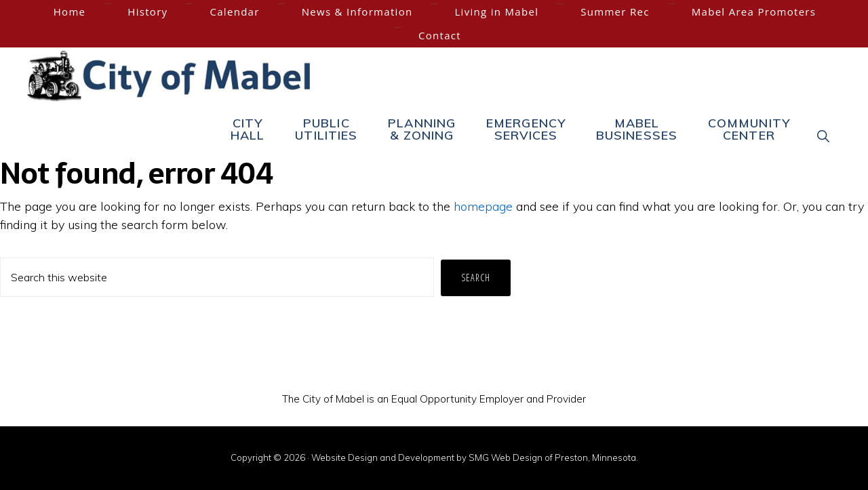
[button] (824, 136)
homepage (483, 206)
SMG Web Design (506, 457)
